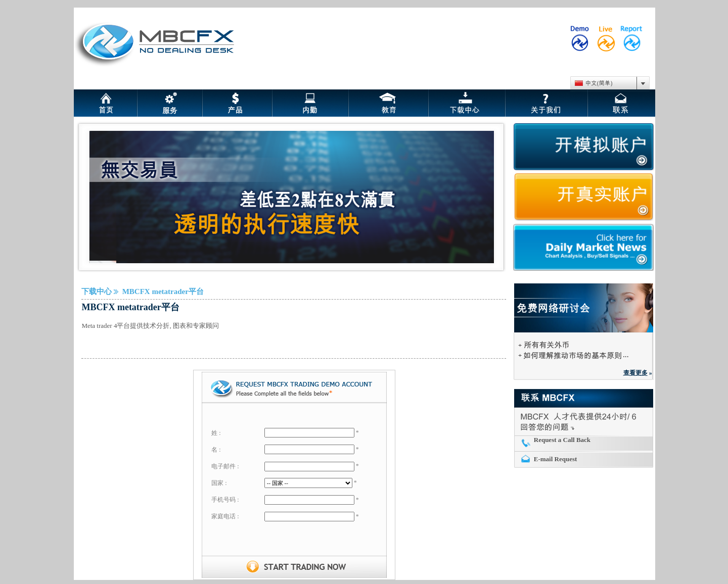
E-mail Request (556, 459)
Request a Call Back (562, 440)
